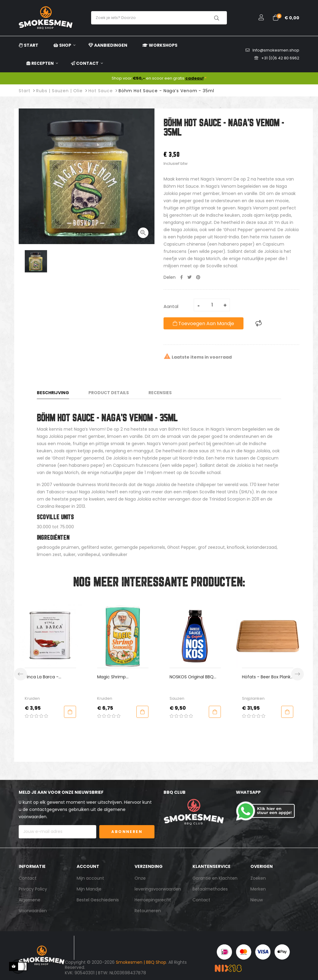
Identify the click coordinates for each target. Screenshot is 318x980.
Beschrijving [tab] (53, 393)
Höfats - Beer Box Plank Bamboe (266, 677)
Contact (28, 878)
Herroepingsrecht (153, 900)
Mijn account (90, 878)
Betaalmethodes (210, 889)
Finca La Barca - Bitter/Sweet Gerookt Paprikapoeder (47, 677)
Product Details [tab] (109, 393)
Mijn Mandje (89, 889)
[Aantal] (212, 305)
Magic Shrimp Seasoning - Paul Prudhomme (115, 677)
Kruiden (32, 698)
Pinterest (198, 277)
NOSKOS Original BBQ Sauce (192, 677)
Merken (258, 889)
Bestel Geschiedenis (98, 900)
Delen (181, 277)
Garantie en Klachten (215, 878)
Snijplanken (253, 698)
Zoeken (258, 878)
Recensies (160, 393)
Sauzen (177, 698)
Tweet (189, 277)
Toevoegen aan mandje (204, 324)
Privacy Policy (33, 889)
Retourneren (148, 911)
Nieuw (257, 900)
